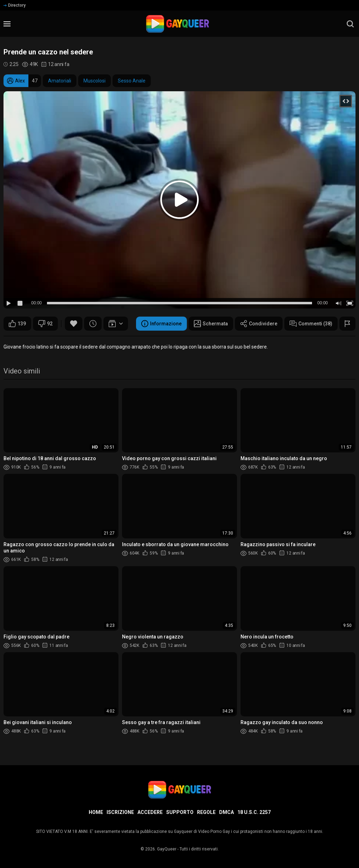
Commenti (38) (311, 324)
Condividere (259, 324)
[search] (350, 24)
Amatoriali (60, 81)
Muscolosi (94, 81)
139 (17, 324)
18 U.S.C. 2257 (254, 812)
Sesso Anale (132, 81)
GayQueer (167, 849)
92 (45, 324)
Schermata (211, 324)
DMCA (226, 812)
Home (96, 812)
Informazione (161, 324)
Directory (15, 5)
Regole (206, 812)
